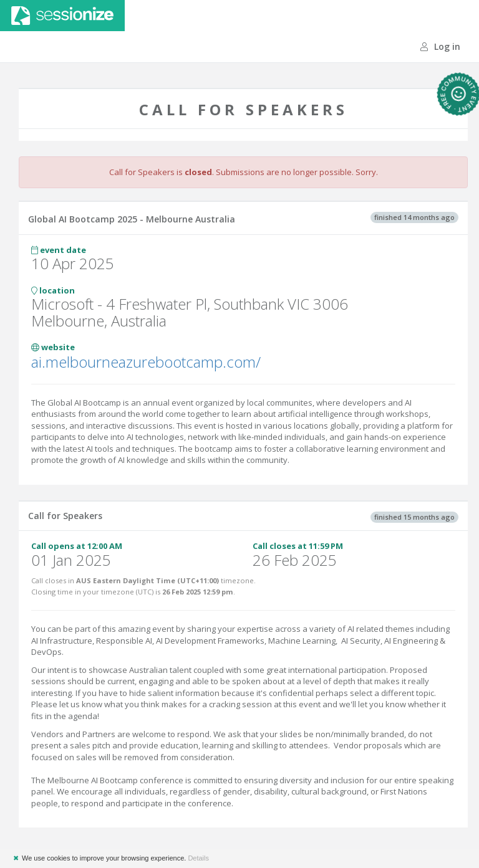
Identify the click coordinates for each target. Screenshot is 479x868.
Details (198, 858)
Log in (440, 46)
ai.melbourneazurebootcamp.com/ (146, 362)
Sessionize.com (62, 16)
